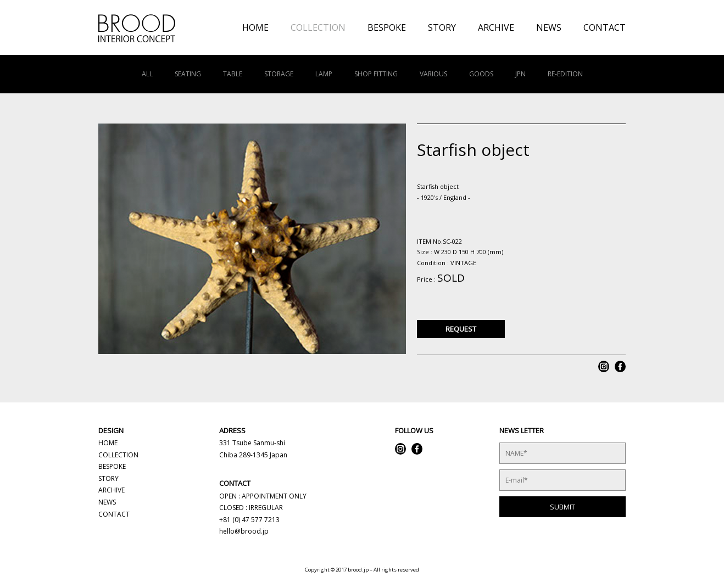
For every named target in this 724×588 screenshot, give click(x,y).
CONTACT (605, 27)
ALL (147, 74)
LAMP (324, 74)
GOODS (481, 74)
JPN (520, 74)
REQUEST (461, 329)
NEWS (549, 27)
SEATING (188, 74)
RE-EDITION (565, 74)
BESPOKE (387, 27)
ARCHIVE (496, 27)
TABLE (233, 74)
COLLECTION (318, 27)
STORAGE (279, 74)
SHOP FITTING (376, 74)
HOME (255, 27)
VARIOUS (433, 74)
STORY (442, 27)
